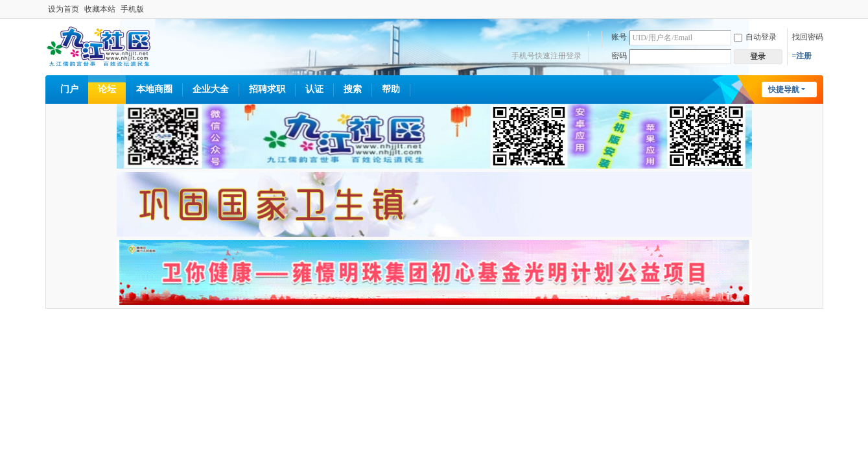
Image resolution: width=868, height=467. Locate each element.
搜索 (353, 89)
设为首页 (64, 9)
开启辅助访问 (820, 9)
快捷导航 (784, 90)
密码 (619, 56)
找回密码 (808, 37)
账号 (619, 37)
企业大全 (211, 89)
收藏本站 (100, 9)
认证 (314, 89)
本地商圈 (154, 89)
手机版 (132, 9)
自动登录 (755, 37)
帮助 (391, 89)
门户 (69, 89)
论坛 (107, 89)
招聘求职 (267, 89)
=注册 (802, 56)
